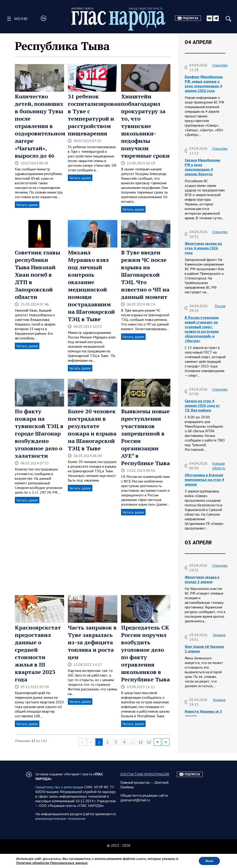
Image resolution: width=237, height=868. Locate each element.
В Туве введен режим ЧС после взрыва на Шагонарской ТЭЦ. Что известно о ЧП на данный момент (145, 275)
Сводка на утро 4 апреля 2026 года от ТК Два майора (202, 405)
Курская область (219, 466)
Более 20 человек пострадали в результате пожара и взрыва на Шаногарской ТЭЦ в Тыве (92, 430)
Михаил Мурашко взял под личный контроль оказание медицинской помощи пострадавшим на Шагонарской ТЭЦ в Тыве (91, 286)
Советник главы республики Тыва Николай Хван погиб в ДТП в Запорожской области (37, 275)
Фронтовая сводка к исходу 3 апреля (202, 579)
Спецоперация (223, 65)
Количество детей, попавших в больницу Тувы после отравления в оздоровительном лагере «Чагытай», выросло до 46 (40, 126)
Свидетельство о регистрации (59, 796)
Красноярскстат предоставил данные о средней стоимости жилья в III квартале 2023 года (38, 653)
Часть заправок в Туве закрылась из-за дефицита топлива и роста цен (92, 642)
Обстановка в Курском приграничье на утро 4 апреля (204, 479)
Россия (220, 306)
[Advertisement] (93, 555)
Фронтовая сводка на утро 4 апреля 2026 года (203, 248)
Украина (219, 635)
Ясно (209, 861)
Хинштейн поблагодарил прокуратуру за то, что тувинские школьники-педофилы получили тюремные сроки (145, 126)
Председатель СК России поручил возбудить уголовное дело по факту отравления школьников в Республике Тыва (145, 653)
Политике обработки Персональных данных (52, 863)
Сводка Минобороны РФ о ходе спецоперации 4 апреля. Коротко (202, 167)
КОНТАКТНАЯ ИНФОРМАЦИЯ (145, 783)
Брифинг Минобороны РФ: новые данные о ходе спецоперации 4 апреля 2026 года (204, 84)
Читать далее (27, 205)
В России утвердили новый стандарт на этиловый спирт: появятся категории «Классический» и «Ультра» (202, 329)
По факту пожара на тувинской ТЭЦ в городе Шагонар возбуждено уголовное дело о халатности (39, 433)
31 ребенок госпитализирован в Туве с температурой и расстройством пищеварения (94, 115)
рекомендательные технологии (60, 828)
